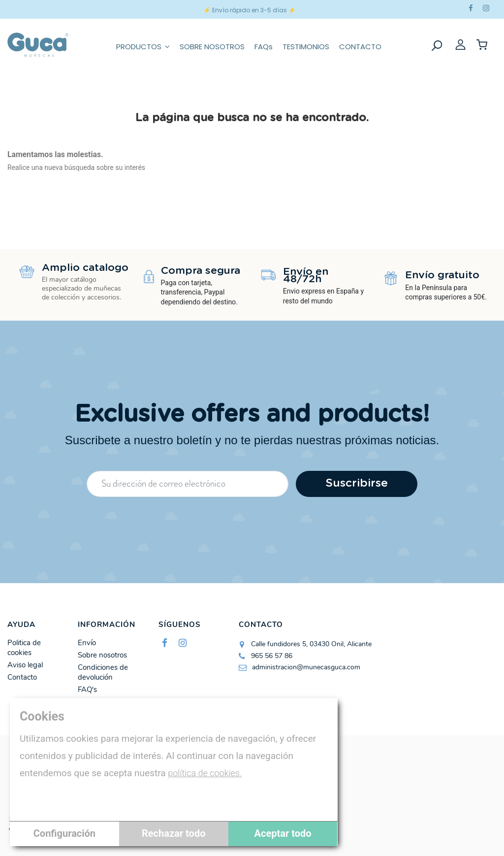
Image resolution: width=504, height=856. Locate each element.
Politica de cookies (24, 648)
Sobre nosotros (102, 655)
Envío (87, 643)
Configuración (64, 833)
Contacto (22, 677)
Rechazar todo (173, 833)
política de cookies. (205, 773)
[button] (143, 45)
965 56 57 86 (272, 656)
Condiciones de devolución (103, 673)
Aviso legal (25, 665)
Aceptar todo (283, 833)
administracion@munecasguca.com (306, 667)
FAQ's (87, 690)
